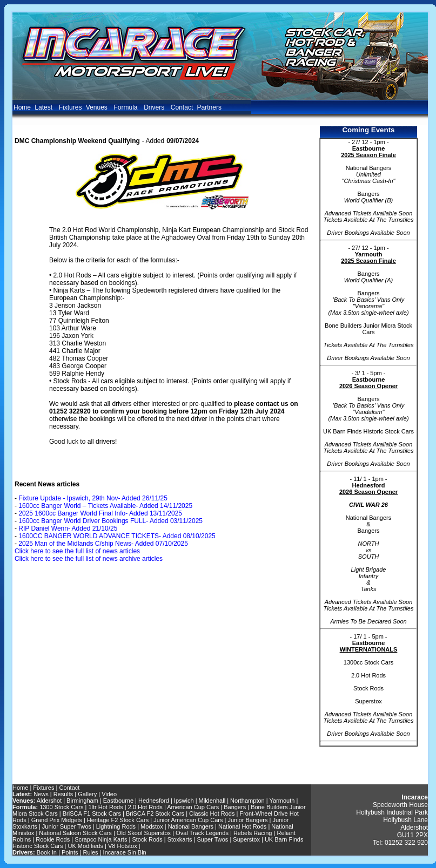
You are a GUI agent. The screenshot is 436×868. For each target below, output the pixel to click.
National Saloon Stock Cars (75, 833)
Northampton (247, 801)
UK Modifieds (86, 846)
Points (70, 852)
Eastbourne (118, 801)
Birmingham (83, 801)
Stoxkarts (180, 839)
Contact (182, 107)
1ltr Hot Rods (105, 807)
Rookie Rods (53, 839)
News (41, 794)
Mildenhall (212, 801)
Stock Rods (147, 839)
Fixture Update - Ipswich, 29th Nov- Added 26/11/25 (93, 498)
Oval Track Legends (202, 833)
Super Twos (212, 839)
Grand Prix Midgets (57, 820)
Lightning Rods (116, 826)
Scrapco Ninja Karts (101, 839)
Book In (47, 852)
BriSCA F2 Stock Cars (155, 813)
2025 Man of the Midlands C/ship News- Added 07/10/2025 (103, 544)
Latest (45, 107)
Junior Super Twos (67, 826)
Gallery (87, 794)
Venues (98, 107)
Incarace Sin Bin (125, 852)
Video (109, 794)
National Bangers (191, 826)
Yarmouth (282, 801)
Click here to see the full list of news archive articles (89, 559)
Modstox (152, 826)
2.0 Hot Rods (145, 807)
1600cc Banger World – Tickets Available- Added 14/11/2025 (105, 506)
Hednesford (154, 801)
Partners (209, 107)
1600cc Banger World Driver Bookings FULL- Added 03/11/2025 (110, 521)
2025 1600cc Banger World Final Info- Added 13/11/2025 (100, 513)
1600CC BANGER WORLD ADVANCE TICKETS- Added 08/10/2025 (117, 536)
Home (22, 107)
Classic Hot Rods (212, 813)
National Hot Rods (242, 826)
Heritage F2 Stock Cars (118, 820)
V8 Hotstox (123, 846)
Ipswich (184, 801)
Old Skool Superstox (144, 833)
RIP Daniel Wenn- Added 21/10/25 (68, 528)
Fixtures (71, 107)
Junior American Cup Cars (188, 820)
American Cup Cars (193, 807)
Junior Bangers (248, 820)
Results (63, 794)
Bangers (235, 807)
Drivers (155, 107)
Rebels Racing (253, 833)
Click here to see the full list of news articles (77, 551)
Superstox (246, 839)
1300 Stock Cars (61, 807)
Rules (91, 852)
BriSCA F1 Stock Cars (92, 813)
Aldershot (49, 801)
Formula (126, 107)
